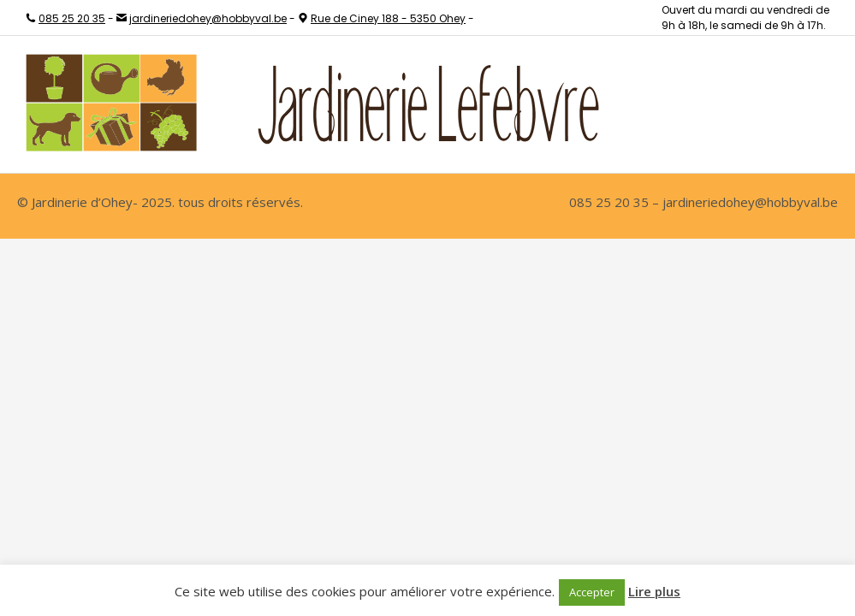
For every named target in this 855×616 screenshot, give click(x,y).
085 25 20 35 (72, 18)
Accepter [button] (592, 592)
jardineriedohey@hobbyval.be (208, 18)
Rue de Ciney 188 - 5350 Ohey (388, 18)
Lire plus (654, 591)
